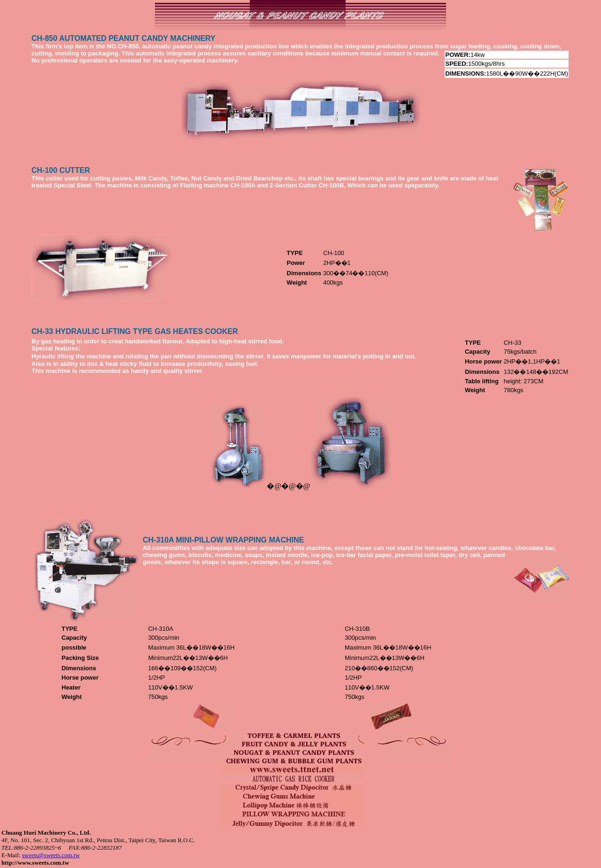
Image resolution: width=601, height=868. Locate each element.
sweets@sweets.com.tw (51, 855)
